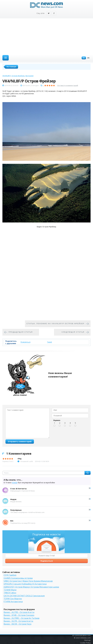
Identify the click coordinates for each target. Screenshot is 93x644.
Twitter (49, 13)
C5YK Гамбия (10, 575)
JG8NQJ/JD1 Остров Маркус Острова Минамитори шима (31, 587)
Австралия (29, 76)
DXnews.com (85, 638)
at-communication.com (81, 635)
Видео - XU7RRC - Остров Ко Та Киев (21, 618)
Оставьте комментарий (68, 85)
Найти (88, 473)
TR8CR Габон (10, 593)
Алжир (15, 483)
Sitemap (87, 640)
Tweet (49, 342)
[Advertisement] (46, 36)
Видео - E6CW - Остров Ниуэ (17, 624)
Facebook (54, 13)
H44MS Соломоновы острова (18, 578)
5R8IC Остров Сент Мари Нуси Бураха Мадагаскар (28, 581)
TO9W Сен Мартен (13, 599)
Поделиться (25, 342)
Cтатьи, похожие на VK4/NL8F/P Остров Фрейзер (56, 324)
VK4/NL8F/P (7, 76)
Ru (83, 58)
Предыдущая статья (21, 332)
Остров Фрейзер (18, 76)
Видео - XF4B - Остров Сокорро (19, 615)
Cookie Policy (85, 643)
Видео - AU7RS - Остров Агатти (19, 612)
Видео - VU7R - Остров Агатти (18, 621)
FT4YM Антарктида (13, 601)
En (88, 58)
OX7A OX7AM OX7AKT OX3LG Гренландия (24, 596)
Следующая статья (73, 332)
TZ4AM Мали (10, 590)
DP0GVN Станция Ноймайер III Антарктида (25, 584)
